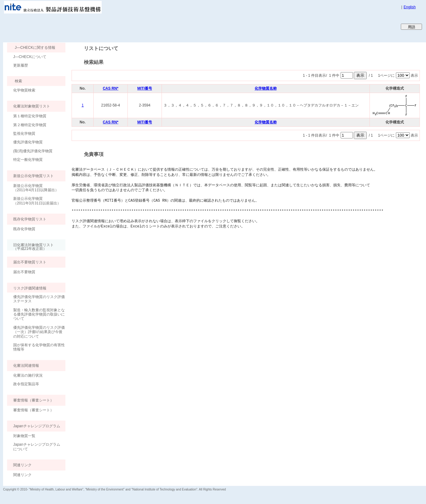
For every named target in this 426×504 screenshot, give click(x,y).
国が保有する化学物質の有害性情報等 (39, 347)
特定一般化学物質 (28, 160)
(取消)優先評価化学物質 (33, 151)
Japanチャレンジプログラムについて (37, 447)
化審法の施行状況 (28, 375)
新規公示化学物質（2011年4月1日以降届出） (36, 188)
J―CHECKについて (30, 57)
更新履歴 (21, 65)
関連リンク (22, 475)
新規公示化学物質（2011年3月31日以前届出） (37, 201)
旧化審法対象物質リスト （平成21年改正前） (30, 247)
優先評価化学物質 (28, 142)
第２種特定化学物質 (30, 125)
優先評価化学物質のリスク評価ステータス (39, 299)
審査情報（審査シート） (33, 410)
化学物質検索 (24, 90)
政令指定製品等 (26, 384)
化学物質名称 (266, 88)
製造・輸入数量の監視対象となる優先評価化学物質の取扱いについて (39, 314)
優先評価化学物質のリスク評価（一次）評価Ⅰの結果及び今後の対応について (39, 332)
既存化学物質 (24, 229)
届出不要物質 (24, 272)
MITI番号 (145, 88)
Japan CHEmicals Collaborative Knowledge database (78, 26)
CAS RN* (111, 88)
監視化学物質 (24, 134)
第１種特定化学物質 (30, 116)
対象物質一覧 (24, 436)
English (410, 7)
